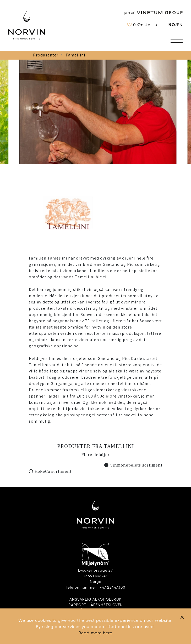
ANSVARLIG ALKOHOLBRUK (96, 599)
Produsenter (46, 55)
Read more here (95, 632)
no (172, 24)
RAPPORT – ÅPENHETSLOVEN (96, 604)
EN (180, 24)
